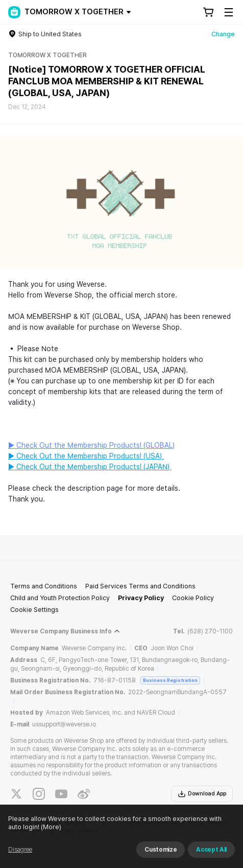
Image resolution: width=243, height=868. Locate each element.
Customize (161, 850)
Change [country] (223, 34)
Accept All (211, 850)
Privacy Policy (141, 598)
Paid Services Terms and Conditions (140, 586)
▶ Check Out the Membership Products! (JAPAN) (90, 467)
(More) (50, 827)
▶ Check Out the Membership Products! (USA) (86, 456)
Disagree (20, 850)
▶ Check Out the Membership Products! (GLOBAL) (91, 445)
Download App (202, 794)
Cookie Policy (193, 598)
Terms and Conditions (44, 586)
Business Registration (170, 680)
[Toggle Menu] (229, 12)
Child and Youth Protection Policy (60, 598)
